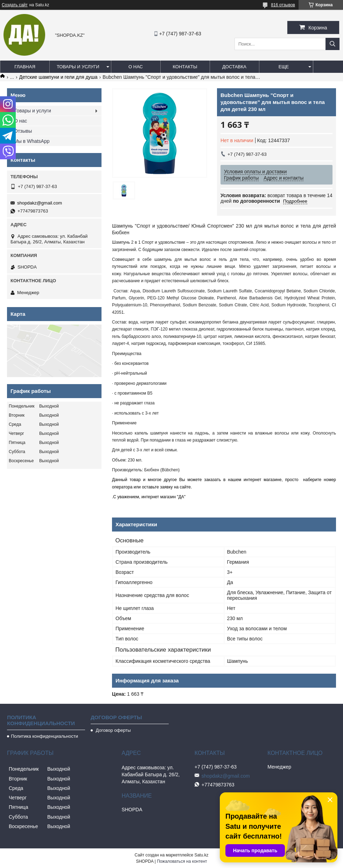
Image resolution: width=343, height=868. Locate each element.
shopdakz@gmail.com (40, 203)
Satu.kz (201, 855)
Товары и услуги (78, 67)
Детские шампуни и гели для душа (58, 77)
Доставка (234, 67)
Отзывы (23, 131)
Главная (25, 67)
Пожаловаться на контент (182, 861)
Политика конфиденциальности (44, 736)
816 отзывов (283, 5)
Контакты (185, 67)
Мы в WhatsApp (32, 141)
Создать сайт (15, 5)
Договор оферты (113, 730)
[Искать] (332, 44)
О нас (136, 67)
